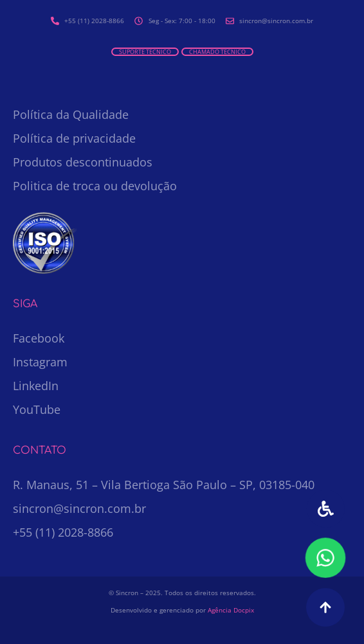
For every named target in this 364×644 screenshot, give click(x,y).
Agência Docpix (231, 610)
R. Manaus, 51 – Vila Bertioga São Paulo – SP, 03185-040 (164, 485)
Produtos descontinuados (83, 162)
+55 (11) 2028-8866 (63, 532)
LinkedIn (36, 386)
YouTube (37, 409)
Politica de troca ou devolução (95, 186)
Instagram (40, 362)
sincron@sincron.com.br (79, 508)
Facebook (39, 338)
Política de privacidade (74, 138)
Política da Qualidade (71, 114)
